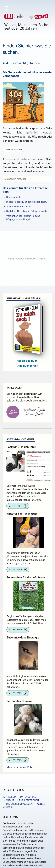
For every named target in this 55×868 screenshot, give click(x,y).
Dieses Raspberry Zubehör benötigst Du (27, 202)
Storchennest (13, 197)
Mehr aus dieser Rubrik (21, 767)
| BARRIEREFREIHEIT (27, 800)
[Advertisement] (27, 259)
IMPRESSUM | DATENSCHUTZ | (22, 797)
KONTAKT (9, 800)
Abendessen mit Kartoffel (19, 207)
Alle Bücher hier (27, 366)
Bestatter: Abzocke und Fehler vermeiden (27, 211)
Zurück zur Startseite (13, 150)
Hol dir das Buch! (27, 361)
